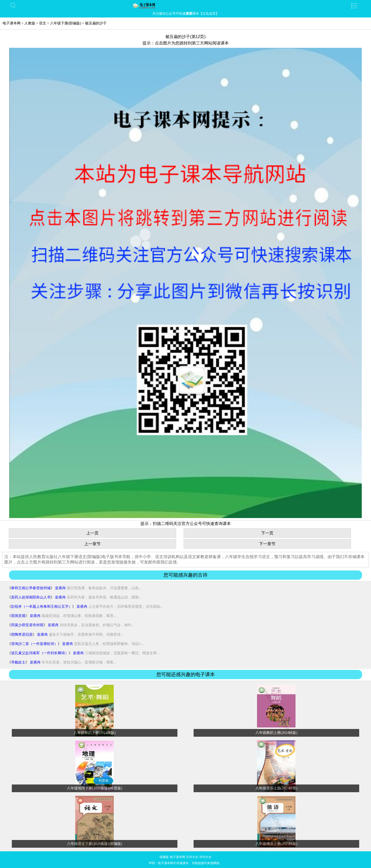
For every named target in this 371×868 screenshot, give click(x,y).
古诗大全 (192, 857)
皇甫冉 (60, 588)
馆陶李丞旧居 (22, 635)
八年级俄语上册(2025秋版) (276, 844)
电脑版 (164, 857)
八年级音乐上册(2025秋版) (276, 788)
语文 (43, 23)
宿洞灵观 (18, 616)
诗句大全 (205, 857)
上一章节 (92, 544)
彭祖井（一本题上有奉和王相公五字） (42, 607)
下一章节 (267, 544)
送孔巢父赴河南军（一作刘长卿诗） (40, 653)
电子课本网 (12, 23)
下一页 (267, 533)
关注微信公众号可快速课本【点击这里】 (186, 13)
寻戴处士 (18, 662)
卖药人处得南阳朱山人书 (31, 597)
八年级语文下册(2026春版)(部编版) (95, 844)
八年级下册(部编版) (66, 23)
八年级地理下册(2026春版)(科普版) (95, 788)
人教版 (30, 23)
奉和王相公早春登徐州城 (31, 588)
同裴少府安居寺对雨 (27, 625)
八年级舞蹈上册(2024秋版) (95, 733)
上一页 (92, 533)
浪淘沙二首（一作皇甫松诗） (34, 644)
